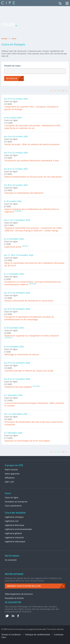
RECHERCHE (12, 78)
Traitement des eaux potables (18, 387)
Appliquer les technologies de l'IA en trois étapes (27, 441)
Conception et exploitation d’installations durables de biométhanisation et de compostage (29, 318)
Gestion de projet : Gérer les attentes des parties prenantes (32, 144)
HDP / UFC (9, 482)
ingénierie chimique (14, 517)
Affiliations (10, 478)
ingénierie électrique (14, 525)
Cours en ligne (12, 497)
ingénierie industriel (14, 537)
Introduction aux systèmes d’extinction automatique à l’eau (32, 161)
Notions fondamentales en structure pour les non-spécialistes (33, 177)
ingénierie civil (12, 521)
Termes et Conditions (11, 635)
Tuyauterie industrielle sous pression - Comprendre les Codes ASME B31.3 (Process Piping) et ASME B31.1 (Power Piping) (33, 229)
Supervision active (13, 247)
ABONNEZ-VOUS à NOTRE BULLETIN (24, 586)
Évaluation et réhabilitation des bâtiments (24, 193)
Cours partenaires (13, 506)
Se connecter (11, 560)
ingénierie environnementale (18, 529)
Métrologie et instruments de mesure (22, 354)
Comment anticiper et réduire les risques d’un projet (29, 371)
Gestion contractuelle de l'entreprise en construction (29, 301)
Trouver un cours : (13, 66)
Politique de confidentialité (38, 635)
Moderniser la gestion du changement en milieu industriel (32, 336)
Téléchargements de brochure (19, 594)
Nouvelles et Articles (14, 598)
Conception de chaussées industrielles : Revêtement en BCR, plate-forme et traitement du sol (33, 127)
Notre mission (11, 470)
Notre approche (12, 474)
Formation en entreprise (16, 502)
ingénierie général (13, 533)
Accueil (4, 39)
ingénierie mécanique (15, 541)
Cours (14, 39)
